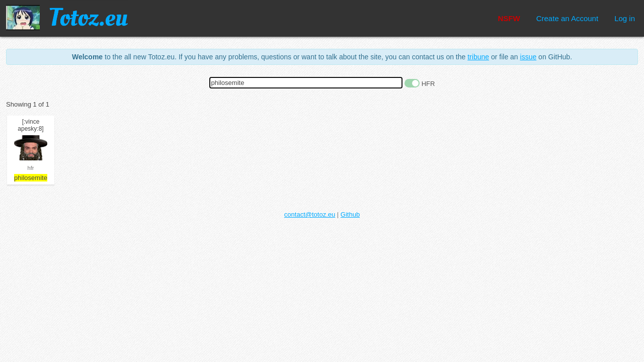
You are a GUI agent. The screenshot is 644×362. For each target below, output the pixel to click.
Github (350, 214)
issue (529, 57)
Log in (625, 18)
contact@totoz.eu (310, 214)
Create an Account (567, 18)
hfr (31, 168)
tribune (478, 57)
